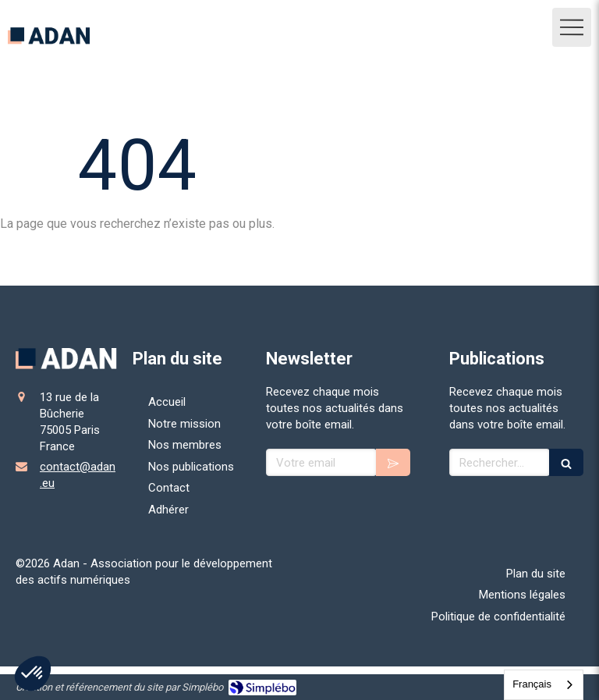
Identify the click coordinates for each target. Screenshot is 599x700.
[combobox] (544, 685)
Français (532, 684)
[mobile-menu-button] (572, 27)
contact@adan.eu (78, 475)
